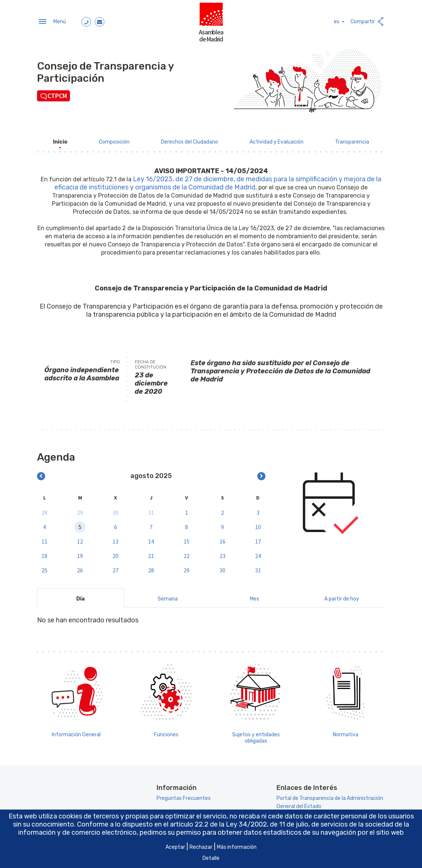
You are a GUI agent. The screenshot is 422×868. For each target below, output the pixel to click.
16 (222, 539)
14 (151, 539)
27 (115, 568)
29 (80, 510)
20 (115, 554)
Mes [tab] (254, 597)
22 (187, 554)
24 (258, 554)
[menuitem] (60, 140)
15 (187, 539)
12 (80, 539)
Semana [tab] (168, 597)
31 (151, 510)
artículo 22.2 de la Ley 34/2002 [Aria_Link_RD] (218, 824)
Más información (237, 847)
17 (258, 539)
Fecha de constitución (150, 362)
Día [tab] (81, 597)
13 (115, 539)
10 (258, 525)
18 (44, 554)
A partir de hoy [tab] (342, 597)
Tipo (115, 360)
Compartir (368, 21)
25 (44, 568)
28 (44, 510)
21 (151, 554)
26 (80, 568)
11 (44, 539)
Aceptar (175, 847)
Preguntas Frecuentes (184, 796)
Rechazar (201, 847)
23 (222, 554)
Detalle (211, 858)
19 (80, 554)
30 (115, 510)
